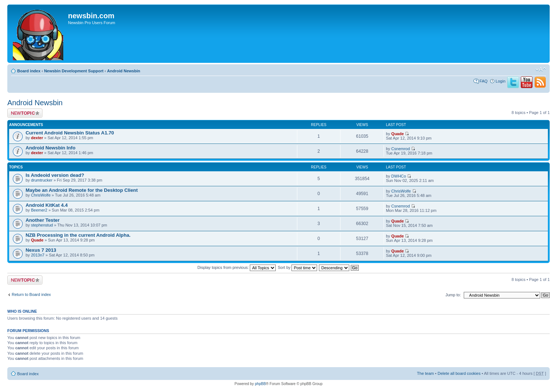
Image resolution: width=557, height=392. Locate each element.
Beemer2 (39, 210)
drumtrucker (42, 180)
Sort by (298, 267)
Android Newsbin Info (50, 148)
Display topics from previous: (237, 267)
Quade (398, 134)
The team (425, 373)
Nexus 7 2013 (41, 250)
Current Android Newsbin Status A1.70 (70, 133)
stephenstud (42, 225)
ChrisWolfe (41, 195)
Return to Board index (31, 294)
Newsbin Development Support (74, 71)
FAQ (483, 81)
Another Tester (43, 220)
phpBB (260, 384)
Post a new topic (25, 113)
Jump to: (453, 295)
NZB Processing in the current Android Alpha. (78, 235)
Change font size (541, 69)
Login (500, 81)
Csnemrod (401, 149)
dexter (37, 138)
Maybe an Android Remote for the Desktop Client (82, 190)
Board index (29, 71)
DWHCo (399, 176)
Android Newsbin (124, 71)
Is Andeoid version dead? (55, 175)
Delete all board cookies (459, 373)
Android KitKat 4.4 (47, 205)
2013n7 (38, 255)
